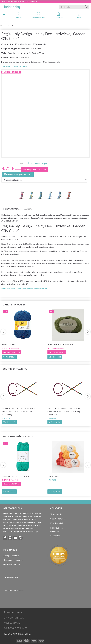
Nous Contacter (13, 623)
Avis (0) (28, 209)
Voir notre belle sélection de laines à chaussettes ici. (24, 289)
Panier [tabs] (79, 15)
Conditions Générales (15, 628)
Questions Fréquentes (13, 560)
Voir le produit (9, 357)
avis (21, 163)
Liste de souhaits (39, 15)
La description (12, 209)
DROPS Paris (54, 476)
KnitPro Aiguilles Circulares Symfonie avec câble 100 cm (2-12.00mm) (65, 412)
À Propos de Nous (11, 556)
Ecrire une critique (39, 163)
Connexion (59, 15)
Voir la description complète (14, 66)
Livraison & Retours (12, 564)
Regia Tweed (9, 344)
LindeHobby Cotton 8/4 (15, 476)
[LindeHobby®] (11, 6)
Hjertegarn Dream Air (60, 344)
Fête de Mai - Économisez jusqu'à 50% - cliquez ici (19, 2)
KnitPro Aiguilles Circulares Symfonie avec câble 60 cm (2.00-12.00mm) (20, 412)
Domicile (18, 15)
